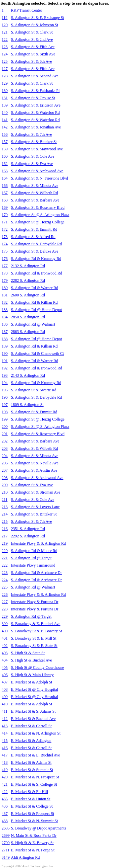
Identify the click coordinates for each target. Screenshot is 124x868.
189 (5, 346)
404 (5, 660)
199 (5, 419)
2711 (6, 850)
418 (5, 762)
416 (5, 748)
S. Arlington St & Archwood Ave (37, 171)
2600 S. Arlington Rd (28, 295)
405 (5, 668)
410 (5, 704)
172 (5, 229)
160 (5, 156)
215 (5, 521)
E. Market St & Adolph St (32, 682)
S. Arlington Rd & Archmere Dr (36, 573)
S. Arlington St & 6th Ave (31, 61)
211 (5, 500)
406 (5, 675)
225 (5, 587)
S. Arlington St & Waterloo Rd (35, 113)
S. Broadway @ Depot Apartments (39, 828)
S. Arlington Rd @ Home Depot (36, 310)
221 (5, 558)
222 (5, 565)
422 (5, 792)
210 (5, 492)
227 (5, 602)
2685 (6, 828)
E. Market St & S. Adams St (33, 711)
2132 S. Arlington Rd (28, 266)
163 (5, 171)
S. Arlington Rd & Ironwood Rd (37, 273)
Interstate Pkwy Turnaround (33, 565)
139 (5, 105)
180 (5, 288)
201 (5, 434)
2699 (6, 835)
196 (5, 397)
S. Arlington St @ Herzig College (38, 222)
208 (5, 478)
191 (5, 361)
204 (5, 456)
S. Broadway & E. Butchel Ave (36, 624)
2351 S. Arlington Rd (28, 529)
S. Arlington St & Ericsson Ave (36, 105)
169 (5, 207)
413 (5, 726)
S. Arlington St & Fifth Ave (33, 47)
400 (5, 631)
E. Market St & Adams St (31, 762)
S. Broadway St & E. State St (34, 646)
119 (5, 18)
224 (5, 580)
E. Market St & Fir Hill (29, 792)
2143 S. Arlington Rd (28, 375)
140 (5, 113)
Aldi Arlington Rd (25, 857)
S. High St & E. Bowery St (32, 843)
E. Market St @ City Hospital (34, 689)
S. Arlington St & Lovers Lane (35, 507)
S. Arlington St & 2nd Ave (32, 39)
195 (5, 390)
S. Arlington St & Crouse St (33, 98)
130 (5, 91)
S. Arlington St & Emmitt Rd (34, 229)
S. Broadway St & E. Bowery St (37, 631)
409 (5, 697)
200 (5, 427)
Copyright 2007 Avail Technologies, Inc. (27, 866)
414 (5, 733)
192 (5, 368)
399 (5, 624)
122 (5, 39)
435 (5, 799)
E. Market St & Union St (31, 799)
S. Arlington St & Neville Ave (35, 463)
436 (5, 806)
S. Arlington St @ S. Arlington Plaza (40, 215)
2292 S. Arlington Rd (28, 536)
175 (5, 251)
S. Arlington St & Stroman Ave (36, 492)
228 (5, 609)
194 (5, 383)
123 (5, 47)
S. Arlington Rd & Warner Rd (35, 288)
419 (5, 770)
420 (5, 777)
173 (5, 237)
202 (5, 441)
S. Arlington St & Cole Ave (33, 156)
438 (5, 821)
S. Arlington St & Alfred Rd (33, 237)
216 (5, 529)
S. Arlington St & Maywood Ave (37, 149)
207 (5, 470)
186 (5, 324)
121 (5, 32)
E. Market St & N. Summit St (34, 821)
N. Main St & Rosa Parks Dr (34, 835)
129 (5, 83)
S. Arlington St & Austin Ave (34, 470)
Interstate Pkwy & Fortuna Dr (35, 602)
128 (5, 76)
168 (5, 200)
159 (5, 149)
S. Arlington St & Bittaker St (34, 142)
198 (5, 412)
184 (5, 317)
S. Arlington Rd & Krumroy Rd (36, 259)
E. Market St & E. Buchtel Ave (35, 755)
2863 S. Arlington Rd (28, 332)
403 (5, 653)
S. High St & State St (28, 653)
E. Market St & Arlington (31, 741)
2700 (6, 843)
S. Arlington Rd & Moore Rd (34, 551)
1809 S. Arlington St (27, 405)
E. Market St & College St (32, 806)
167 (5, 193)
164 (5, 178)
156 (5, 134)
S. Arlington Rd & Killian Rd (34, 302)
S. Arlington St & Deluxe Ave (35, 251)
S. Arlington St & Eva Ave (32, 164)
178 (5, 273)
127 (5, 69)
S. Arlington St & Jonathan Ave (36, 127)
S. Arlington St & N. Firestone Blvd (40, 178)
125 (5, 61)
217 (5, 536)
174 (5, 244)
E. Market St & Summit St (32, 770)
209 (5, 485)
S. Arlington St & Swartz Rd (34, 390)
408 (5, 689)
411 (5, 711)
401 (5, 638)
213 (5, 507)
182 (5, 302)
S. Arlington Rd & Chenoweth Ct (37, 354)
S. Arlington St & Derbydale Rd (36, 244)
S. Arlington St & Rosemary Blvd (38, 207)
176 (5, 259)
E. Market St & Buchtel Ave (33, 719)
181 (5, 295)
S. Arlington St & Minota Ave (35, 186)
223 (5, 573)
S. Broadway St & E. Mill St (34, 638)
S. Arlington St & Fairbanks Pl (35, 91)
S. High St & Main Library (32, 675)
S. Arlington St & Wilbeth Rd (34, 193)
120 (5, 25)
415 (5, 741)
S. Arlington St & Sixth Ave (33, 54)
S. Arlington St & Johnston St (35, 25)
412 (5, 719)
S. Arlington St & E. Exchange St (38, 18)
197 (5, 405)
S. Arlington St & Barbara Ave (35, 200)
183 (5, 310)
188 (5, 339)
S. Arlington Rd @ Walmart (33, 324)
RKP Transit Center (26, 10)
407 (5, 682)
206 (5, 463)
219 (5, 543)
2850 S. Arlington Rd (28, 317)
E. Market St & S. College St (34, 784)
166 (5, 186)
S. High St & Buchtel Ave (31, 660)
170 (5, 215)
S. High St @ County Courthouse (37, 668)
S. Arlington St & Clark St (32, 32)
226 (5, 594)
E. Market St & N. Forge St (33, 850)
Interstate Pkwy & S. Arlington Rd (38, 543)
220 (5, 551)
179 (5, 280)
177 (5, 266)
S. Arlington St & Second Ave (35, 76)
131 (5, 98)
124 (5, 54)
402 (5, 646)
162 (5, 164)
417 (5, 755)
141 (5, 120)
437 (5, 814)
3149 (6, 857)
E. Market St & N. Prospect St (35, 777)
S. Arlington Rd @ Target (31, 558)
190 (5, 354)
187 (5, 332)
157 (5, 142)
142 (5, 127)
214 (5, 514)
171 (5, 222)
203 (5, 448)
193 (5, 375)
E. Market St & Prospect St (33, 814)
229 (5, 616)
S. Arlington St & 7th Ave (31, 134)
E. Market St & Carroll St (31, 726)
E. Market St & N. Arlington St (36, 733)
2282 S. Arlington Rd (28, 280)
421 (5, 784)
